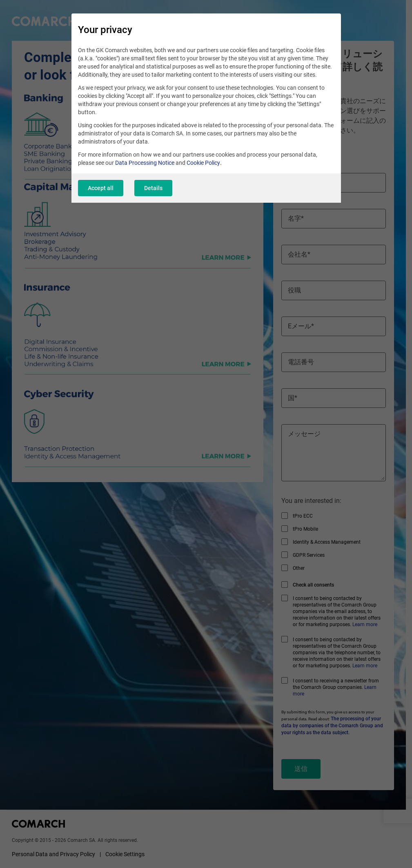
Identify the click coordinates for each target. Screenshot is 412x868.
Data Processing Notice (145, 163)
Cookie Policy (203, 163)
